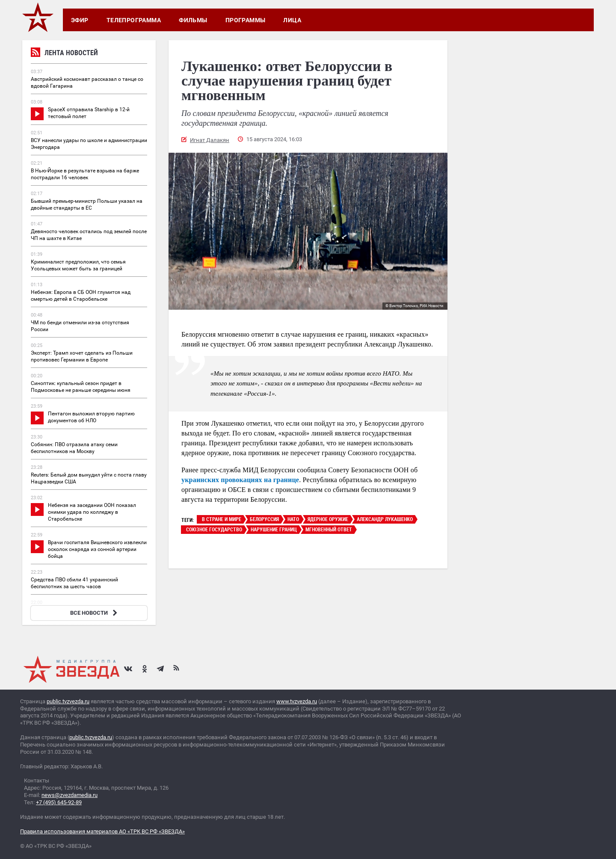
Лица (292, 20)
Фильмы (193, 20)
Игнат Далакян (210, 140)
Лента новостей (64, 54)
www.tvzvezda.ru (297, 701)
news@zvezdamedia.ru (70, 795)
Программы (246, 20)
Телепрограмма (134, 20)
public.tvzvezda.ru (68, 701)
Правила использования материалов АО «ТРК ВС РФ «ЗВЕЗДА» (102, 831)
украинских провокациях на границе (240, 480)
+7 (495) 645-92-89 (59, 802)
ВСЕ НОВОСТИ (95, 613)
